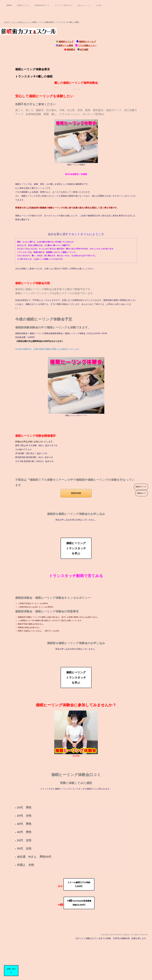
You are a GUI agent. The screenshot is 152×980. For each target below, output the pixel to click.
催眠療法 (71, 50)
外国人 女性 (26, 865)
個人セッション (84, 5)
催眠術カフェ (66, 42)
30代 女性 (24, 849)
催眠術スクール (23, 5)
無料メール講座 (66, 46)
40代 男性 (24, 824)
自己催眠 (84, 50)
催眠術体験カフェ (42, 5)
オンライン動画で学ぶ (64, 5)
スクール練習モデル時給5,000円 (79, 884)
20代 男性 (24, 807)
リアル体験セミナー (87, 46)
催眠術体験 (76, 493)
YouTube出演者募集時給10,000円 (79, 903)
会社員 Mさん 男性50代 (34, 857)
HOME (7, 22)
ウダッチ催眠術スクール (21, 22)
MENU (9, 5)
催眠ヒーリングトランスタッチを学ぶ (76, 548)
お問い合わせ (11, 971)
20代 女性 (24, 816)
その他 (98, 5)
